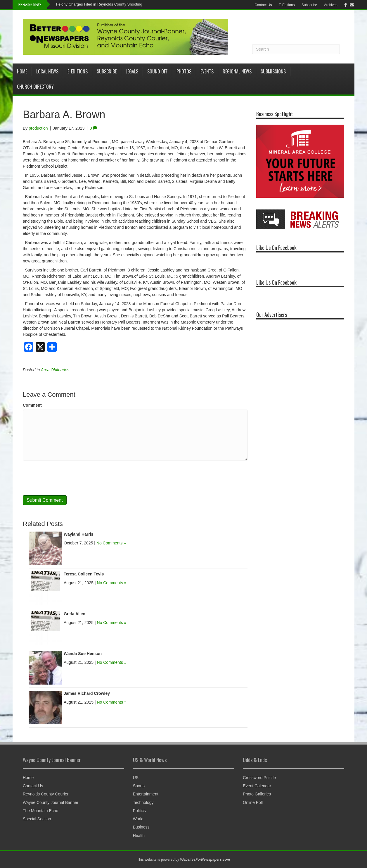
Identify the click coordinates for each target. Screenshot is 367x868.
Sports (139, 786)
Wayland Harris (78, 534)
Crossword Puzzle (259, 778)
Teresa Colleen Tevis (84, 574)
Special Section (37, 819)
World (138, 819)
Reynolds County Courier (46, 794)
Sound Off (157, 71)
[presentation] (67, 478)
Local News (47, 71)
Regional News (237, 71)
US (136, 778)
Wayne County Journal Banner (51, 802)
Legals (132, 71)
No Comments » (111, 543)
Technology (143, 802)
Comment (32, 405)
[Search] (296, 49)
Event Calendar (257, 786)
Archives (331, 5)
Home (22, 71)
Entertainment (146, 794)
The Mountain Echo (40, 811)
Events (207, 71)
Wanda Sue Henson (83, 654)
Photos (184, 71)
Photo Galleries (257, 794)
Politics (139, 811)
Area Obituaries (55, 370)
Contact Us (263, 5)
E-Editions (287, 5)
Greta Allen (75, 614)
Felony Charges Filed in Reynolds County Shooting (99, 4)
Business (141, 827)
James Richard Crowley (87, 693)
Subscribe (309, 5)
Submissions (273, 71)
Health (139, 836)
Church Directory (35, 87)
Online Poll (253, 802)
